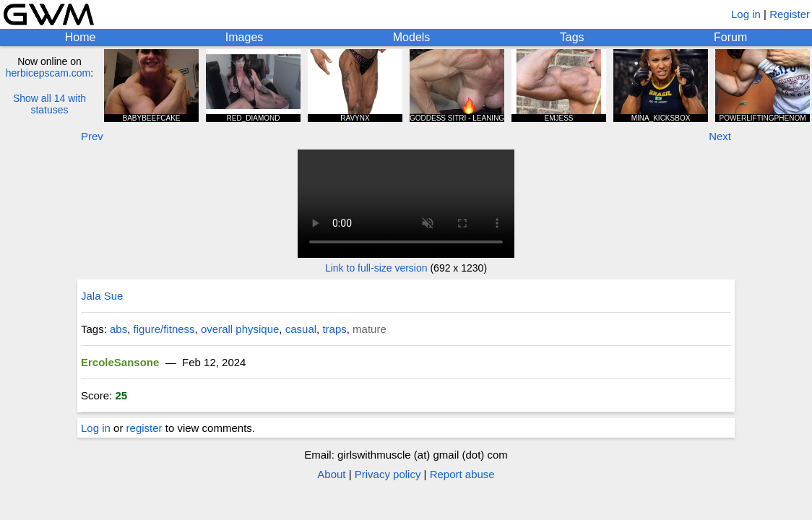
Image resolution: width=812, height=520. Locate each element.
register (144, 428)
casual (301, 329)
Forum (730, 37)
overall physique (240, 329)
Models (412, 37)
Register (790, 14)
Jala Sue (102, 296)
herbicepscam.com (48, 73)
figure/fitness (164, 329)
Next (720, 136)
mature (370, 329)
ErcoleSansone (120, 362)
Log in (746, 14)
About (331, 474)
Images (244, 37)
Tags (572, 37)
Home (81, 37)
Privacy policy (388, 474)
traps (334, 329)
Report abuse (462, 474)
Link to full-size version (376, 268)
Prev (92, 136)
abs (118, 329)
